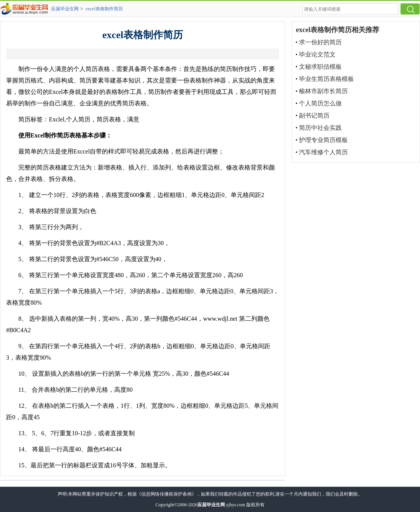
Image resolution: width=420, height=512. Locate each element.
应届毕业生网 (65, 9)
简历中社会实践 (320, 128)
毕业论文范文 (317, 54)
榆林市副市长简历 (323, 91)
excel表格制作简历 (104, 9)
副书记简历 (314, 115)
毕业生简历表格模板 (326, 79)
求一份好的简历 (320, 42)
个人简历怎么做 (320, 103)
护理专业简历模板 (323, 140)
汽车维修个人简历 (323, 152)
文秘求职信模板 (320, 67)
